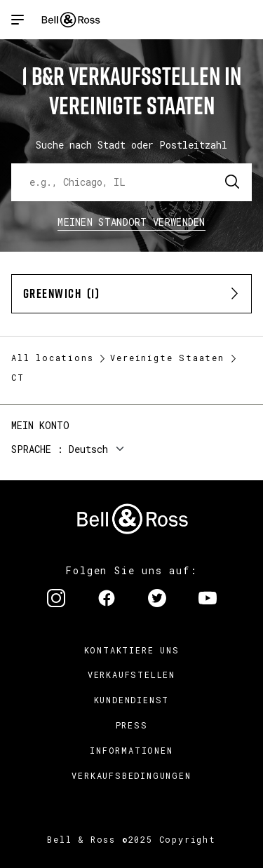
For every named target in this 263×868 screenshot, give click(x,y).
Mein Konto (40, 425)
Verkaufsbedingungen (131, 775)
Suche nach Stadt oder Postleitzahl (131, 145)
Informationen (131, 750)
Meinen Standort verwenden (131, 222)
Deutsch (88, 449)
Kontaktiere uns (132, 650)
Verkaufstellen (131, 674)
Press (132, 725)
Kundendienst (132, 700)
